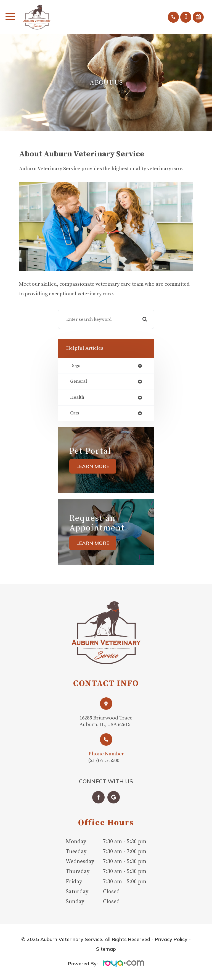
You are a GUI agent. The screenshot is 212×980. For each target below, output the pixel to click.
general (79, 382)
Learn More (93, 466)
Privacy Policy (171, 940)
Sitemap (106, 950)
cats (75, 413)
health (77, 398)
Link (106, 714)
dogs (75, 366)
